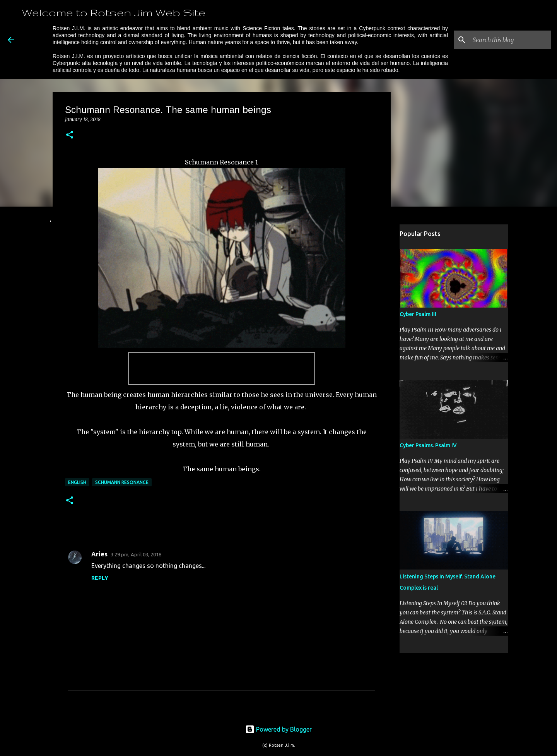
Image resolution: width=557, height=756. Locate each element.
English (77, 482)
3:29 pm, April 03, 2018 (136, 554)
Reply (100, 578)
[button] (70, 135)
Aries (99, 554)
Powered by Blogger (278, 729)
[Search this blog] (510, 40)
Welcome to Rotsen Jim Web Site (114, 12)
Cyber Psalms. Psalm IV (428, 445)
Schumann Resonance (122, 482)
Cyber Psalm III (418, 314)
